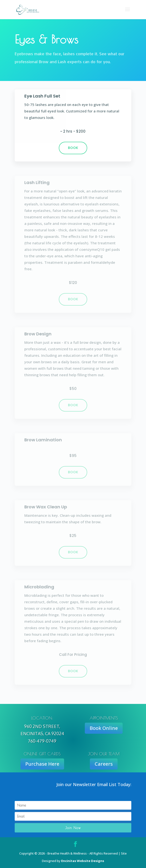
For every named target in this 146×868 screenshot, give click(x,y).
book (73, 299)
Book (73, 148)
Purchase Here (42, 764)
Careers (104, 764)
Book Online (104, 728)
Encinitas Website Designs (83, 861)
